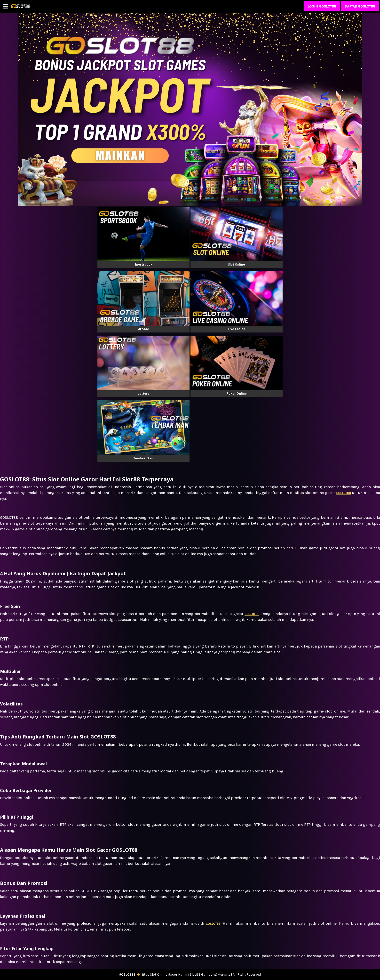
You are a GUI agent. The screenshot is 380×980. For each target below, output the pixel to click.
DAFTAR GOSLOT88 (360, 6)
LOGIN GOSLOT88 (322, 6)
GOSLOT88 (213, 924)
